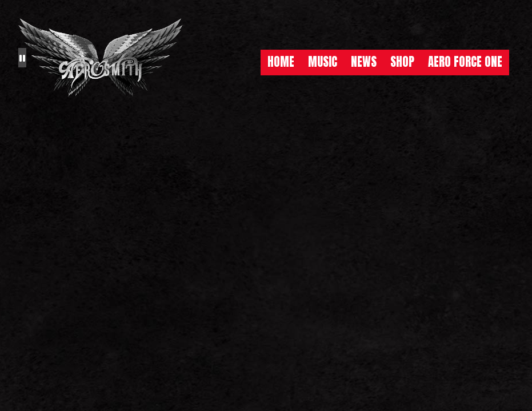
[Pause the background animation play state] (22, 58)
